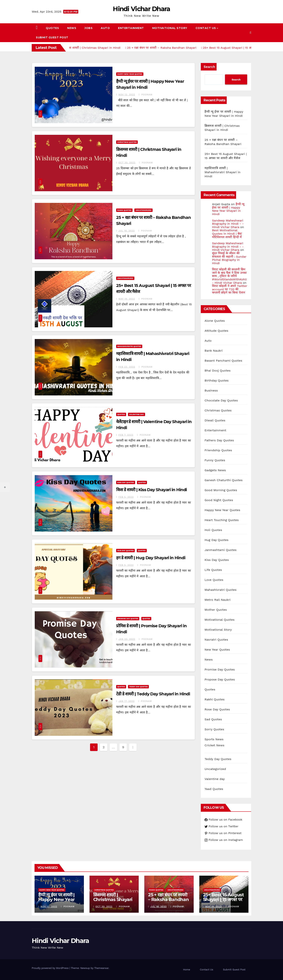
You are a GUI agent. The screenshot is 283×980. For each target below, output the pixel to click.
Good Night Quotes (219, 500)
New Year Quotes (217, 650)
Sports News (214, 739)
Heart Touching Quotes (222, 520)
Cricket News (214, 745)
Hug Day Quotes (125, 550)
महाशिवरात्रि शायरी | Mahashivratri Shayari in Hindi (223, 172)
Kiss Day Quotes (126, 482)
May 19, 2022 (127, 299)
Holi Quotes (213, 530)
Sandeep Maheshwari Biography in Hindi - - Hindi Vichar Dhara (228, 224)
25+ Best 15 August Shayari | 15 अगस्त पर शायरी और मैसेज (223, 899)
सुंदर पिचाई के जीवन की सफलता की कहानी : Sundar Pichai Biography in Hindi (229, 258)
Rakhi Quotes (124, 210)
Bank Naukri (214, 351)
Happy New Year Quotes (130, 74)
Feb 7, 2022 (126, 435)
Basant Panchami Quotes (223, 361)
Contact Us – (207, 28)
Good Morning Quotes (221, 490)
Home (187, 970)
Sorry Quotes (214, 729)
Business (211, 390)
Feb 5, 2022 (126, 497)
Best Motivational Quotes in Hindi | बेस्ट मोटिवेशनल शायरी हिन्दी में (227, 234)
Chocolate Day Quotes (221, 400)
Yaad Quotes (214, 789)
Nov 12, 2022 (127, 95)
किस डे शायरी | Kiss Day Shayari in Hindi (151, 490)
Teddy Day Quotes (138, 687)
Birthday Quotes (217, 380)
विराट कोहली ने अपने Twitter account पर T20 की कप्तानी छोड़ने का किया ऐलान (230, 289)
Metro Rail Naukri (218, 600)
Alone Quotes (215, 321)
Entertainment (131, 28)
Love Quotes (214, 580)
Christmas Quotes (127, 142)
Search (209, 67)
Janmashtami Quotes (221, 550)
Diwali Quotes (215, 420)
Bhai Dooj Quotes (218, 371)
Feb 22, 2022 (127, 367)
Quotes (52, 28)
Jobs (88, 28)
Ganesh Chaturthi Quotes (224, 480)
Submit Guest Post (52, 37)
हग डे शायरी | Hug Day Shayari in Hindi (151, 558)
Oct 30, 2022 (127, 163)
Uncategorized (143, 210)
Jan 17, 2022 (126, 701)
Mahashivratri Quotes (129, 346)
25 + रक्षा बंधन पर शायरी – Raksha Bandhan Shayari (168, 899)
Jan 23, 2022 (127, 639)
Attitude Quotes (216, 331)
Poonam (146, 95)
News (72, 28)
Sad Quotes (213, 719)
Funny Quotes (215, 460)
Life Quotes (213, 570)
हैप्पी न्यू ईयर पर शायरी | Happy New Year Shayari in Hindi (228, 209)
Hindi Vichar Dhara (141, 9)
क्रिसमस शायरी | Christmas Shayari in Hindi (113, 899)
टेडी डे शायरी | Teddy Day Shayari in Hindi (153, 694)
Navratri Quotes (216, 640)
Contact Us (207, 970)
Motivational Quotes (220, 620)
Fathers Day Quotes (219, 440)
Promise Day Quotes (128, 619)
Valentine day (136, 414)
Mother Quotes (216, 610)
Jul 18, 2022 (126, 231)
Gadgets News (215, 470)
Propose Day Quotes (220, 679)
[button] (250, 33)
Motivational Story (170, 28)
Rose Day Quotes (217, 709)
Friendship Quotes (218, 450)
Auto (105, 28)
